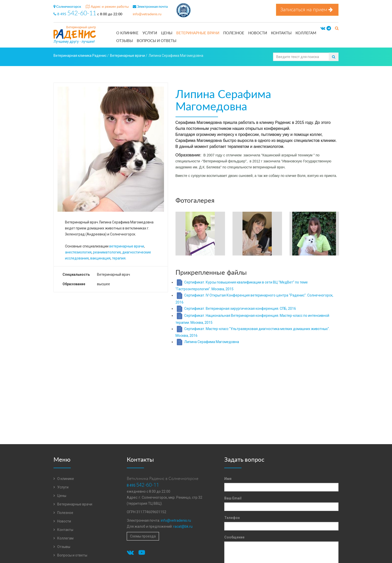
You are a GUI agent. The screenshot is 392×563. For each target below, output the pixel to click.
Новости (258, 33)
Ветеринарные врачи (198, 33)
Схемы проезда (143, 536)
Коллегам (306, 33)
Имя (228, 479)
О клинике (127, 33)
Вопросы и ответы (156, 41)
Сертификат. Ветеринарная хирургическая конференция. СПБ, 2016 (240, 309)
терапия (119, 258)
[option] (200, 234)
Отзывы (124, 41)
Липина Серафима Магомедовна (212, 342)
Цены (167, 33)
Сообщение (234, 537)
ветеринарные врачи (127, 246)
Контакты (281, 33)
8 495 (75, 14)
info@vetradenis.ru (147, 14)
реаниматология (107, 252)
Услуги (150, 33)
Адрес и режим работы (107, 7)
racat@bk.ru (183, 526)
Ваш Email (233, 498)
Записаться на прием (307, 10)
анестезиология (78, 252)
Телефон (232, 518)
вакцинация (100, 258)
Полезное (234, 33)
